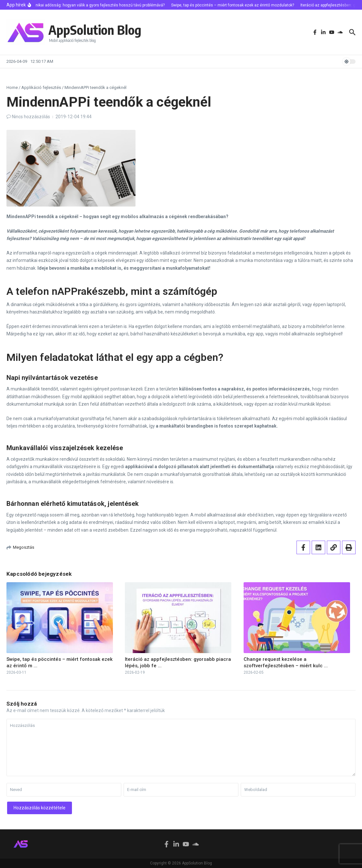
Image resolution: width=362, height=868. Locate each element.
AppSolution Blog (95, 30)
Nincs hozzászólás (31, 117)
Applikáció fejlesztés (41, 87)
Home (12, 87)
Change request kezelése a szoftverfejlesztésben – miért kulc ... (286, 662)
